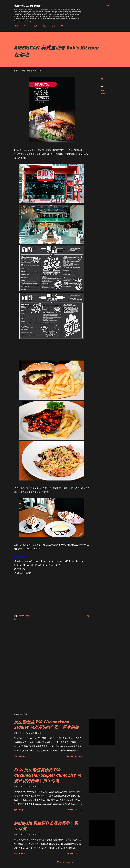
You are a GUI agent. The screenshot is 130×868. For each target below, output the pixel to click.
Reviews (103, 93)
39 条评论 (22, 756)
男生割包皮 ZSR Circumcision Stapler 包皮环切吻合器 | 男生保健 (46, 725)
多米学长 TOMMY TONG (27, 6)
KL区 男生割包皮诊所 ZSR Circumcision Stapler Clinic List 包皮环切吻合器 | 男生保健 (47, 775)
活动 (52, 26)
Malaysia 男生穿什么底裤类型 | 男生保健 (46, 826)
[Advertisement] (49, 688)
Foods (102, 91)
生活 (43, 26)
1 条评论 (22, 810)
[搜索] (108, 6)
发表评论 (22, 854)
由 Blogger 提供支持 (65, 862)
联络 (61, 26)
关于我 (25, 26)
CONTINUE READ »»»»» (74, 756)
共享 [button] (102, 79)
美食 (34, 26)
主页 (15, 26)
